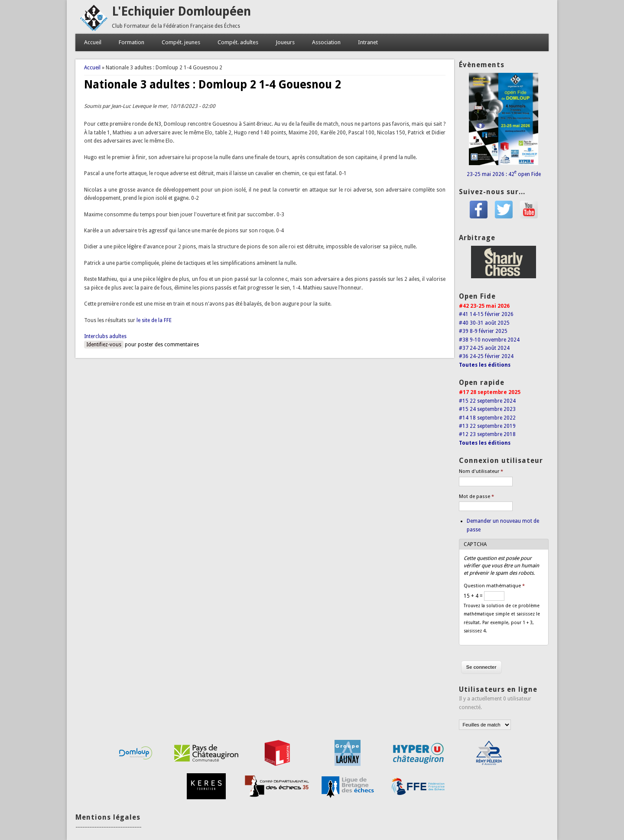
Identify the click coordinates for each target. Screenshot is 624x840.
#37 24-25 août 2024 (484, 348)
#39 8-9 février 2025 (483, 331)
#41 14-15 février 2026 (486, 314)
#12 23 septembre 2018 (487, 434)
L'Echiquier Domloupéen (181, 11)
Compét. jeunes (181, 42)
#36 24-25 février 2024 (486, 356)
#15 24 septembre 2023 (487, 409)
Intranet (368, 42)
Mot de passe (476, 497)
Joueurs (285, 42)
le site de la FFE (154, 320)
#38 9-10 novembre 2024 (489, 340)
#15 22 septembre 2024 (487, 401)
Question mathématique (494, 586)
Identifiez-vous (104, 345)
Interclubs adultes (105, 336)
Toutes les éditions (485, 365)
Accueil (93, 42)
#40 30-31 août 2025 (484, 323)
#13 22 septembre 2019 (487, 426)
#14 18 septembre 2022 (487, 418)
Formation (132, 42)
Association (326, 42)
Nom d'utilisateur (481, 471)
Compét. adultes (238, 42)
